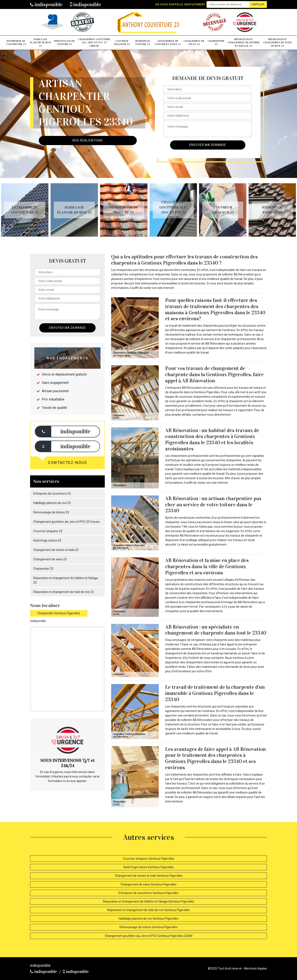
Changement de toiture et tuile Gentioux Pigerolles (149, 876)
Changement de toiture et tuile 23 (168, 43)
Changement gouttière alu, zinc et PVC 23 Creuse (94, 43)
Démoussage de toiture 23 (64, 43)
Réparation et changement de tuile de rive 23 (277, 43)
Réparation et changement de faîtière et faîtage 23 (243, 43)
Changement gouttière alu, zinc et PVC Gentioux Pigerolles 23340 (149, 936)
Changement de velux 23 (194, 43)
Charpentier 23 (216, 43)
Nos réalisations (88, 140)
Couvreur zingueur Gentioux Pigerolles (149, 859)
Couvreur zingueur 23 (122, 43)
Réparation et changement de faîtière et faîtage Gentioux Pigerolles (149, 901)
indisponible (46, 4)
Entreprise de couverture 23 (16, 43)
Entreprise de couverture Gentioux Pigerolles (148, 893)
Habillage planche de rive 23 (40, 43)
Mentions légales (256, 968)
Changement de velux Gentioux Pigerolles (148, 884)
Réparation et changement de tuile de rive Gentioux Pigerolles (148, 910)
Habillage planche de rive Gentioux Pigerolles (148, 919)
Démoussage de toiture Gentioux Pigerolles (148, 927)
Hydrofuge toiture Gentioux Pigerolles (148, 867)
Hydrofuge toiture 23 (143, 43)
